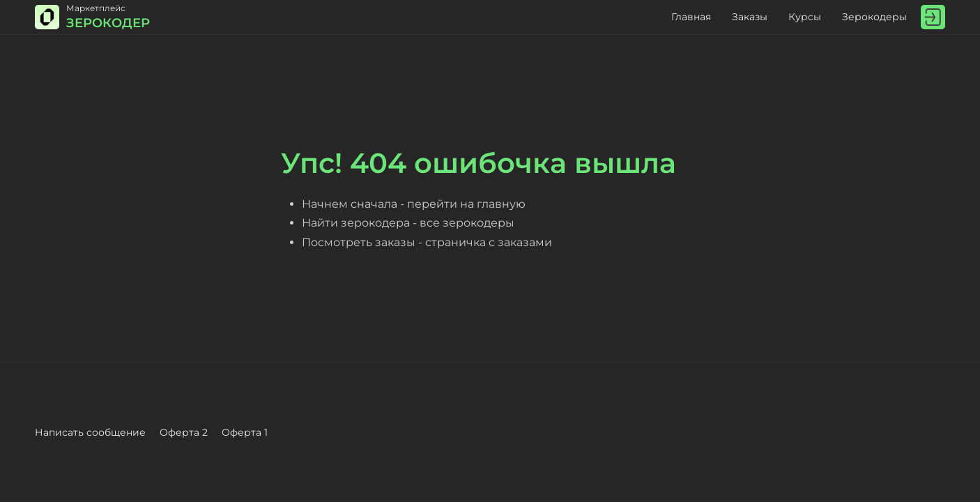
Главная (691, 17)
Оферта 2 (184, 432)
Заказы (750, 17)
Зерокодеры (874, 17)
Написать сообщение (90, 432)
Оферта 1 (245, 432)
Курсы (805, 17)
